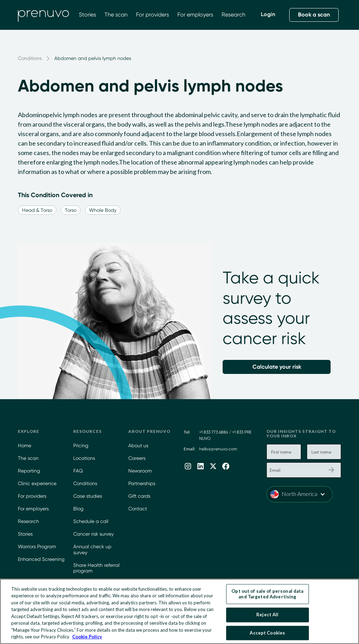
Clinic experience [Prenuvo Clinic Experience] (37, 483)
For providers (153, 15)
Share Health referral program (96, 568)
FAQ (78, 471)
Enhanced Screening (41, 559)
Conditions (85, 483)
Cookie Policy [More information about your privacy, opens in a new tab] (87, 637)
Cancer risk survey (93, 534)
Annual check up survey (92, 549)
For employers (195, 15)
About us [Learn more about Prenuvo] (138, 445)
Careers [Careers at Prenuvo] (137, 458)
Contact (138, 509)
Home (25, 445)
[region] (179, 611)
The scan (116, 15)
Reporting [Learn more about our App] (29, 471)
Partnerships (142, 483)
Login (268, 15)
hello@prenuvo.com (218, 449)
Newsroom (140, 471)
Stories (87, 15)
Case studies (88, 496)
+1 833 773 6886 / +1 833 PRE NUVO (225, 435)
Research (233, 15)
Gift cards (139, 496)
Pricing (81, 445)
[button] (300, 494)
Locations (84, 458)
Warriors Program (37, 546)
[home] (43, 15)
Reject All (267, 615)
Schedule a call (91, 521)
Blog (78, 509)
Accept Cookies (267, 633)
